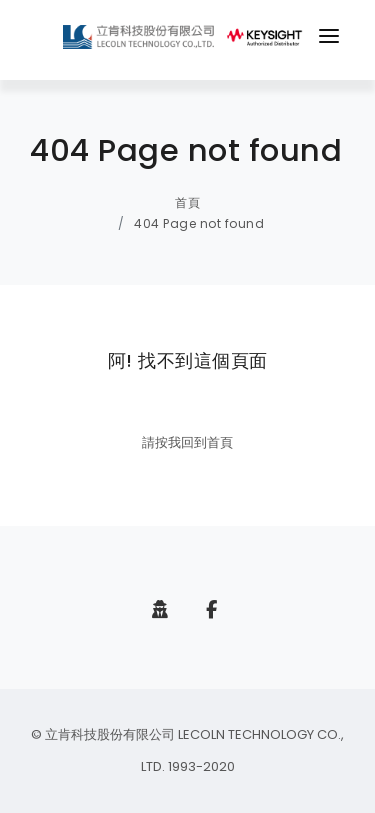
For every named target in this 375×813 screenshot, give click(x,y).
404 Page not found (199, 223)
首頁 (187, 202)
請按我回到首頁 (187, 442)
